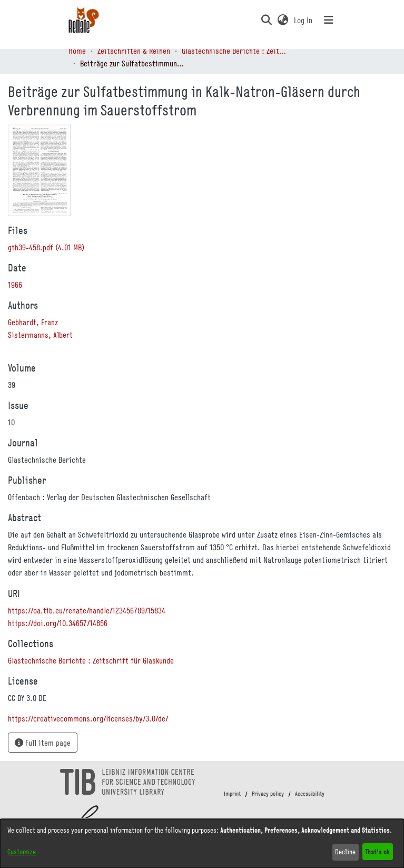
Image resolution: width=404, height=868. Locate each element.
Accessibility (310, 794)
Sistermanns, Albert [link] (40, 335)
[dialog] (202, 843)
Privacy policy (268, 794)
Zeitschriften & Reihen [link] (134, 51)
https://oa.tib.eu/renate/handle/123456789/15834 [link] (87, 610)
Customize (22, 852)
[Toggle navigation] (329, 20)
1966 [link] (15, 285)
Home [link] (77, 51)
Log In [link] (304, 20)
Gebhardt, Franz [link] (33, 322)
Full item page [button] (43, 743)
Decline (345, 852)
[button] (267, 20)
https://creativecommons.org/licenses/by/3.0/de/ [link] (88, 718)
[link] (46, 247)
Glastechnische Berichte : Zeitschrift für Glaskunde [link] (234, 51)
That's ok (377, 851)
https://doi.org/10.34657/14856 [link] (58, 623)
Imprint (232, 794)
